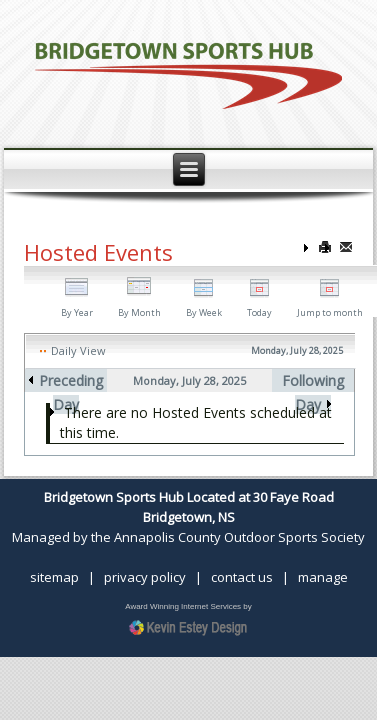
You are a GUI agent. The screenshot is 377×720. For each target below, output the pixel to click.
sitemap (54, 577)
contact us (242, 577)
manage (323, 577)
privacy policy (145, 577)
